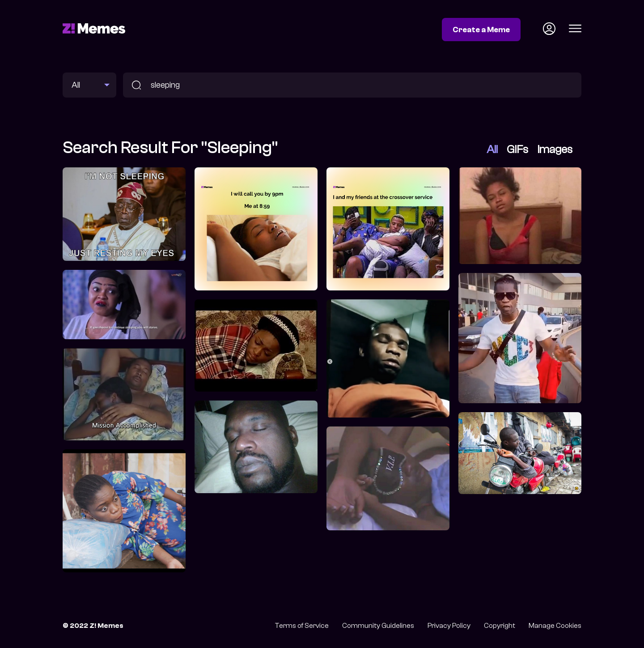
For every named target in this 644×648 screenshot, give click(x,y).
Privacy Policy (449, 626)
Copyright (500, 626)
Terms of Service (302, 626)
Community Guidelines (378, 626)
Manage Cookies (555, 626)
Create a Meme (481, 30)
